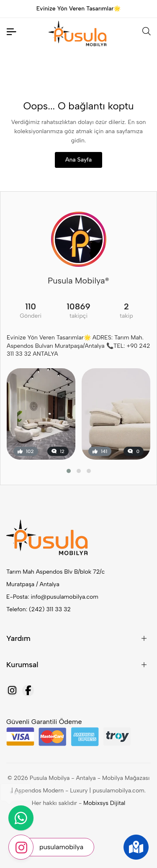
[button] (69, 471)
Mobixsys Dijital (104, 803)
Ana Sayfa (78, 160)
